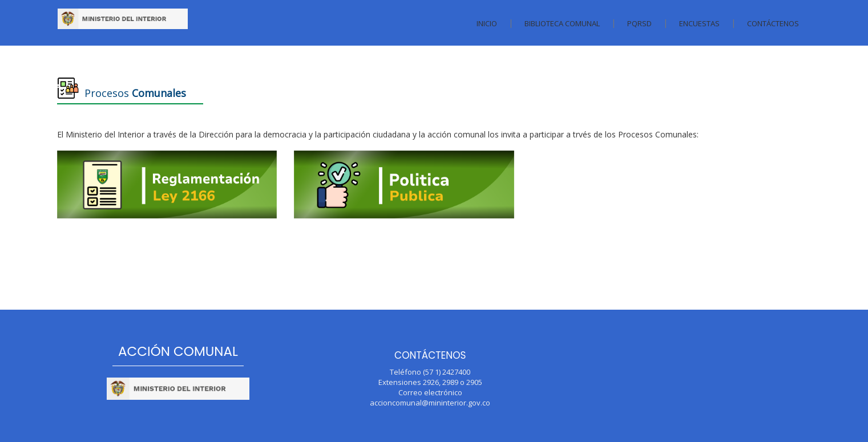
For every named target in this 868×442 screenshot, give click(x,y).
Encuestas (699, 23)
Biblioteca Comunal (562, 23)
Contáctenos (773, 23)
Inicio (487, 23)
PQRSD (639, 23)
